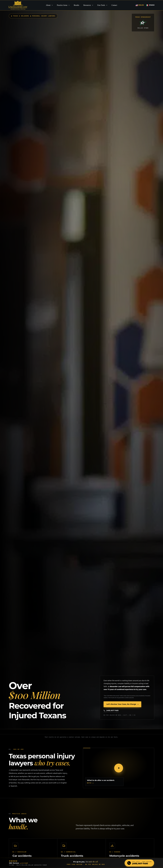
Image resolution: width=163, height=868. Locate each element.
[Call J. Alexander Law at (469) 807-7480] (139, 863)
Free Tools (103, 5)
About (50, 5)
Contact (114, 5)
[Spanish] (150, 5)
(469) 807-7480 (111, 710)
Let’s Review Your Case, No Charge (122, 705)
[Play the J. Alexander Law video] (119, 768)
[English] (140, 5)
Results (76, 5)
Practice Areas (64, 5)
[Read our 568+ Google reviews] (28, 863)
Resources (89, 5)
